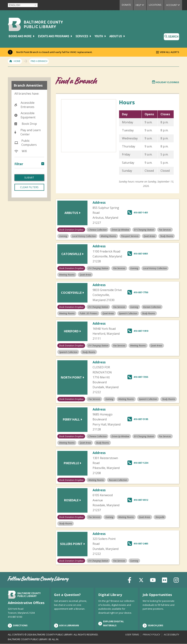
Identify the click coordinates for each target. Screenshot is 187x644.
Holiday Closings (166, 82)
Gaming (23, 208)
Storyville (24, 265)
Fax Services (26, 203)
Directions (18, 626)
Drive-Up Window (30, 186)
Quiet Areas (26, 248)
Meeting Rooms (28, 230)
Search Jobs (153, 626)
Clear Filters (29, 295)
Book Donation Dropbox (28, 172)
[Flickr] (165, 580)
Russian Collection (30, 253)
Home (17, 61)
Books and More (22, 36)
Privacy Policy (151, 634)
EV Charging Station (26, 194)
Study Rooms (26, 270)
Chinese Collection (30, 181)
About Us (117, 36)
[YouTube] (153, 580)
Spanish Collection (30, 259)
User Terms (132, 634)
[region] (146, 145)
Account (174, 5)
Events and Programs (55, 36)
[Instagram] (176, 580)
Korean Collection (30, 214)
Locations (155, 5)
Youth (101, 36)
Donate (126, 5)
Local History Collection (26, 222)
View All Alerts (169, 52)
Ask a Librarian (67, 626)
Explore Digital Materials (111, 623)
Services (84, 36)
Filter (19, 164)
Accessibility (171, 634)
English (15, 5)
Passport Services (30, 236)
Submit (29, 285)
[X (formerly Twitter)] (141, 580)
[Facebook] (129, 580)
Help (141, 5)
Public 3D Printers (30, 242)
